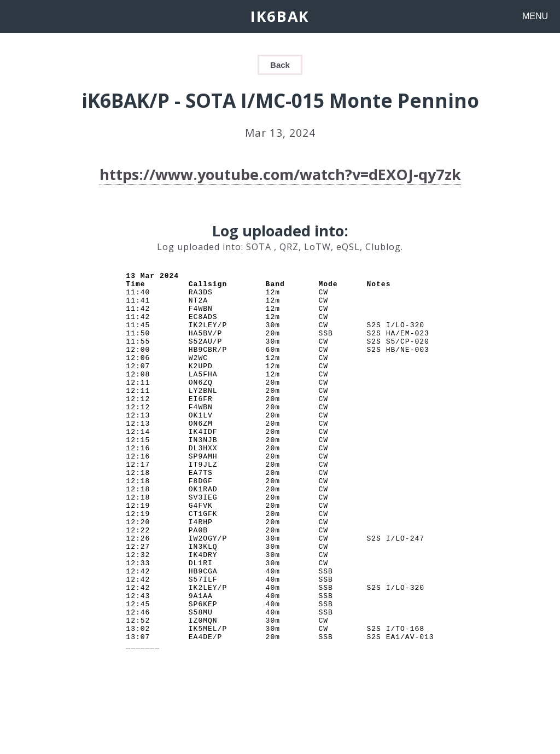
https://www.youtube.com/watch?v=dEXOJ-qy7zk (280, 174)
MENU (535, 16)
